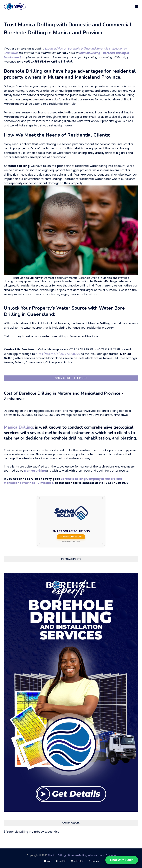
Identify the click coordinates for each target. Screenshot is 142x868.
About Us (61, 861)
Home (48, 861)
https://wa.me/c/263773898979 (58, 354)
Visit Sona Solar (71, 537)
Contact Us (78, 861)
